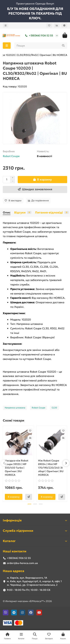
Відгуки (23, 212)
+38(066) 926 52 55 (38, 36)
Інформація (35, 520)
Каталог (35, 541)
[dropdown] (6, 25)
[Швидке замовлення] (35, 189)
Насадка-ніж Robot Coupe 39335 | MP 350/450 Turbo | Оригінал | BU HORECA (17, 468)
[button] (4, 463)
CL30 (54, 408)
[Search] (41, 46)
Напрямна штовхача (15, 408)
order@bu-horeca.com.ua (22, 563)
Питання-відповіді (52, 212)
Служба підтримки (35, 531)
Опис (7, 212)
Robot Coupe (11, 156)
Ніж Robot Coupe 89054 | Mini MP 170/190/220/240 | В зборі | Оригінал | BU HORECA (51, 468)
